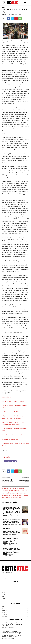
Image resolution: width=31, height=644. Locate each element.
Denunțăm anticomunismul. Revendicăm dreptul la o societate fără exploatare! (12, 531)
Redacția (5, 15)
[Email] (15, 461)
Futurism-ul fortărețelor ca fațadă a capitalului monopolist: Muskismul (11, 521)
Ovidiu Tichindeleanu (12, 543)
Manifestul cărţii (6, 397)
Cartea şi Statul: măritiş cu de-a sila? (12, 435)
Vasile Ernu (4, 628)
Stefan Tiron (10, 524)
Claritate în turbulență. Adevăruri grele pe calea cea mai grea (11, 540)
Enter (3, 7)
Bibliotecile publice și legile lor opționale (13, 401)
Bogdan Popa (10, 516)
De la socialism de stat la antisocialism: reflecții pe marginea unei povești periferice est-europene (12, 550)
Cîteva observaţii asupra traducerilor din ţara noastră (23, 480)
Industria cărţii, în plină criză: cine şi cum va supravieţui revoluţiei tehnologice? (8, 481)
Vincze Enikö (10, 554)
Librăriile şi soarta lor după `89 (10, 412)
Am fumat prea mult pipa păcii (10, 439)
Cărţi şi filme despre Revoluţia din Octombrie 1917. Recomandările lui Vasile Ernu (12, 624)
